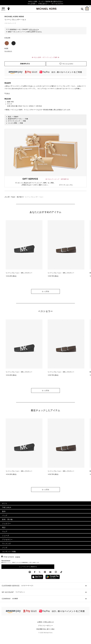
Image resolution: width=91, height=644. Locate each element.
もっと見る (46, 291)
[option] (25, 254)
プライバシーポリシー (45, 626)
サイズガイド (8, 51)
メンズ (7, 197)
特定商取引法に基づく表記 (45, 629)
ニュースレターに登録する (28, 567)
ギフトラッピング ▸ (66, 185)
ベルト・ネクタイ (17, 197)
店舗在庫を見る (25, 64)
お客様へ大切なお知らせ (46, 622)
